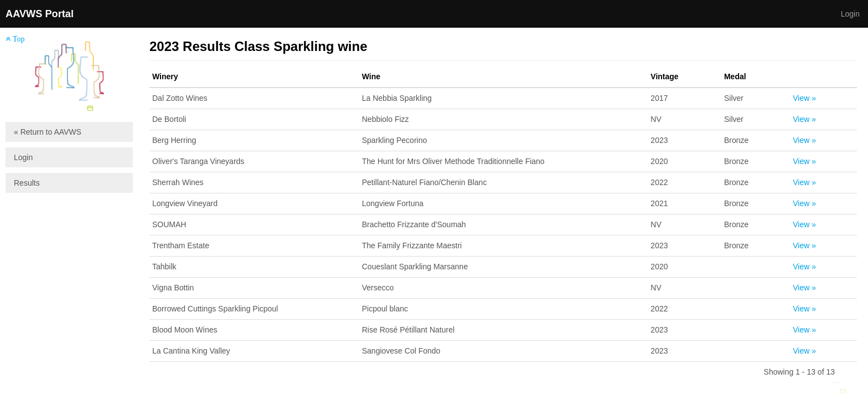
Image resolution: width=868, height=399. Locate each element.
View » (804, 98)
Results (27, 183)
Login (850, 14)
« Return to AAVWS (48, 132)
